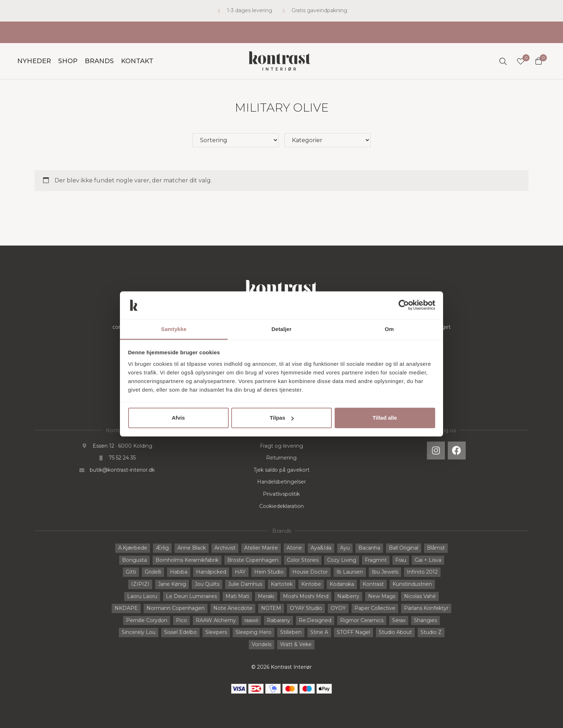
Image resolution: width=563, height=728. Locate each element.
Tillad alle (385, 418)
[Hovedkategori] (327, 140)
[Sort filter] (236, 140)
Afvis (178, 418)
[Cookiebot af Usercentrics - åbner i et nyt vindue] (404, 305)
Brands (99, 61)
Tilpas (282, 418)
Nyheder (34, 61)
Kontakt (137, 61)
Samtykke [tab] (174, 329)
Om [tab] (389, 329)
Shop (68, 61)
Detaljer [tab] (281, 329)
